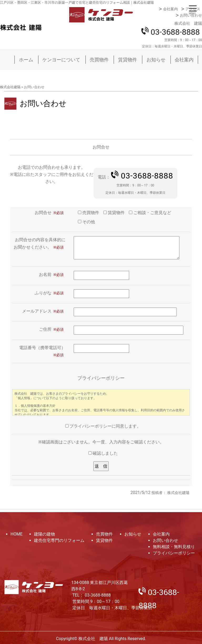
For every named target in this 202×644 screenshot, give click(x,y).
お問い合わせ (191, 15)
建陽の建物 (44, 534)
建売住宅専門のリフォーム (59, 540)
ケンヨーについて (61, 60)
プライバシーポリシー (174, 553)
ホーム (26, 60)
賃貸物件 (128, 60)
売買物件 (99, 60)
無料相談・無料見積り (174, 547)
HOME (16, 534)
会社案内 (170, 9)
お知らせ (156, 60)
